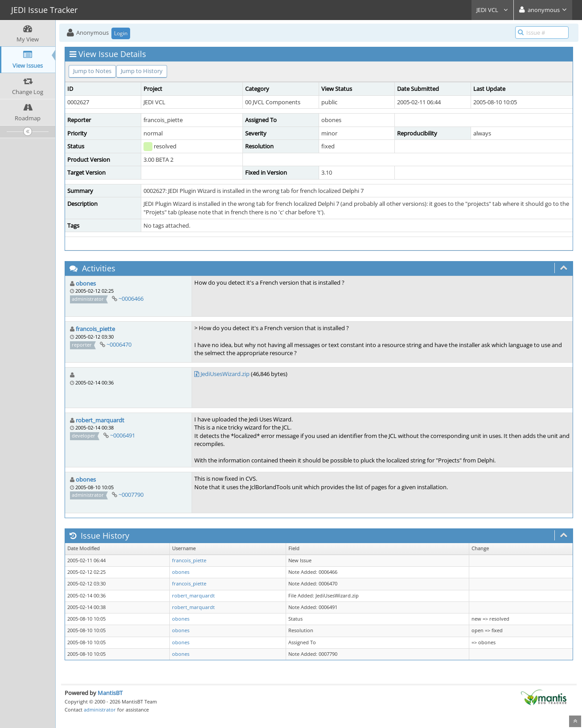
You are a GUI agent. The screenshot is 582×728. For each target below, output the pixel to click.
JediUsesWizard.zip (225, 374)
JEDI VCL (492, 10)
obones (86, 283)
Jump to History (142, 71)
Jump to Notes (92, 71)
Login (121, 33)
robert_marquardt (100, 420)
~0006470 (119, 344)
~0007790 (131, 495)
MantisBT (110, 693)
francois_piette (95, 329)
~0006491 (123, 435)
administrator (100, 710)
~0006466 (131, 299)
